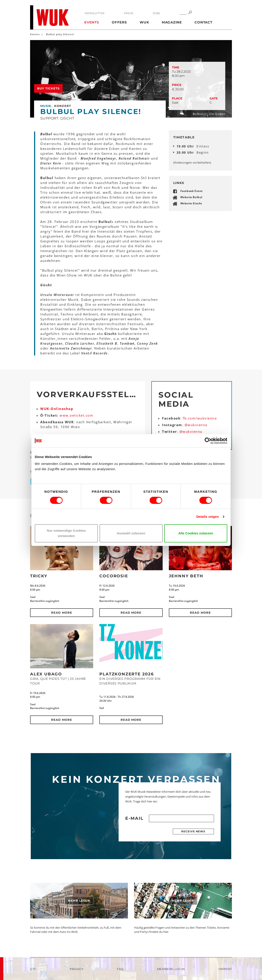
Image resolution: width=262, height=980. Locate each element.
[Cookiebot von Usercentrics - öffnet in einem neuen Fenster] (208, 441)
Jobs (156, 13)
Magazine (172, 22)
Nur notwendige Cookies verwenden (66, 533)
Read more (62, 613)
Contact (203, 22)
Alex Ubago (46, 674)
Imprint (225, 969)
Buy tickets (48, 88)
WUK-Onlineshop (57, 409)
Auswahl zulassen (131, 533)
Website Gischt (191, 203)
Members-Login (171, 969)
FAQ (120, 969)
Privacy (77, 969)
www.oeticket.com (76, 415)
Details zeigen (207, 517)
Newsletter (95, 13)
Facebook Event (192, 191)
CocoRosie (114, 576)
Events (92, 22)
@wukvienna (196, 425)
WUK (144, 22)
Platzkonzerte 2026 (126, 674)
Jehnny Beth (186, 576)
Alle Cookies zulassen (196, 533)
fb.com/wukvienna (200, 418)
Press (129, 13)
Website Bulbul (191, 197)
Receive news (193, 831)
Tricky (39, 576)
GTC (33, 969)
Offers (119, 22)
